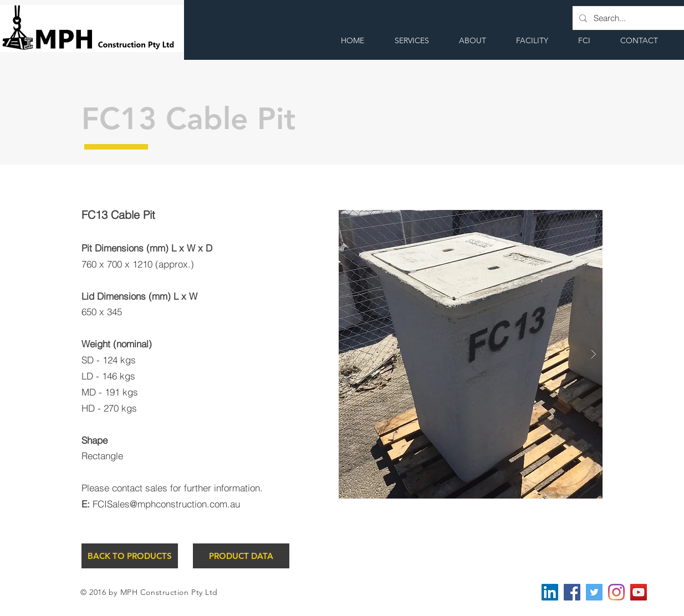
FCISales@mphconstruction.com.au (166, 504)
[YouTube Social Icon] (639, 592)
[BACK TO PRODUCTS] (130, 556)
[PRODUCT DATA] (241, 556)
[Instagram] (616, 592)
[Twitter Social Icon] (594, 592)
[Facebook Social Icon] (572, 592)
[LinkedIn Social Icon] (550, 592)
